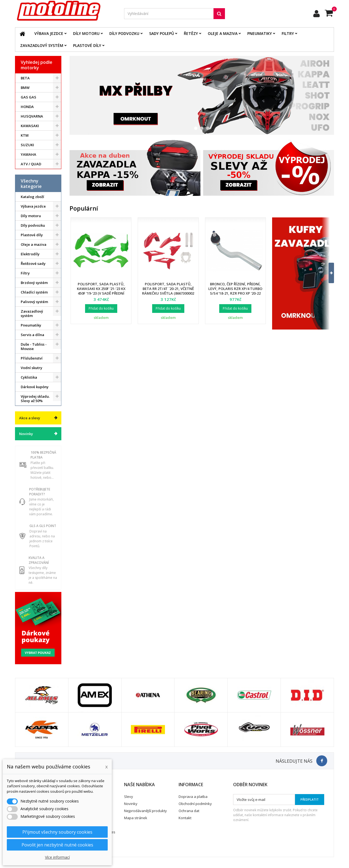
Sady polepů (162, 33)
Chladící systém (34, 292)
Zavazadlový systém (42, 45)
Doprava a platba (193, 797)
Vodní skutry (31, 368)
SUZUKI (27, 145)
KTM (25, 135)
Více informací (57, 857)
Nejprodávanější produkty (145, 811)
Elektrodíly (30, 254)
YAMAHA (28, 154)
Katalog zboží (32, 197)
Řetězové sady (33, 264)
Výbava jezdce (49, 33)
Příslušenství (32, 358)
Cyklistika (29, 377)
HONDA (27, 107)
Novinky (26, 434)
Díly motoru (86, 33)
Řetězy (191, 33)
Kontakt (185, 818)
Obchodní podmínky (195, 804)
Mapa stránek (136, 818)
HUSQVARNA (32, 116)
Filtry (288, 33)
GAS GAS (28, 97)
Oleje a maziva (223, 33)
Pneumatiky (260, 33)
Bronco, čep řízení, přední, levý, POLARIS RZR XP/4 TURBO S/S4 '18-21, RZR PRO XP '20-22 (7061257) (235, 291)
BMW (25, 88)
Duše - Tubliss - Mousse (34, 346)
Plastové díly (87, 45)
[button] (328, 273)
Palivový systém (34, 302)
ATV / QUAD (31, 164)
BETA (25, 78)
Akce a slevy (30, 418)
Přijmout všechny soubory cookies (57, 832)
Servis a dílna (32, 335)
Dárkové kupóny (35, 387)
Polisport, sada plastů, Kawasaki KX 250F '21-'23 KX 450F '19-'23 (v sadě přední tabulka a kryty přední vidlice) (101, 293)
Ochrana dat (189, 811)
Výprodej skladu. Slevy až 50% (35, 399)
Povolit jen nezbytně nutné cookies (57, 845)
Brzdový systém (34, 283)
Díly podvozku (124, 33)
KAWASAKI (30, 126)
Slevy (129, 797)
